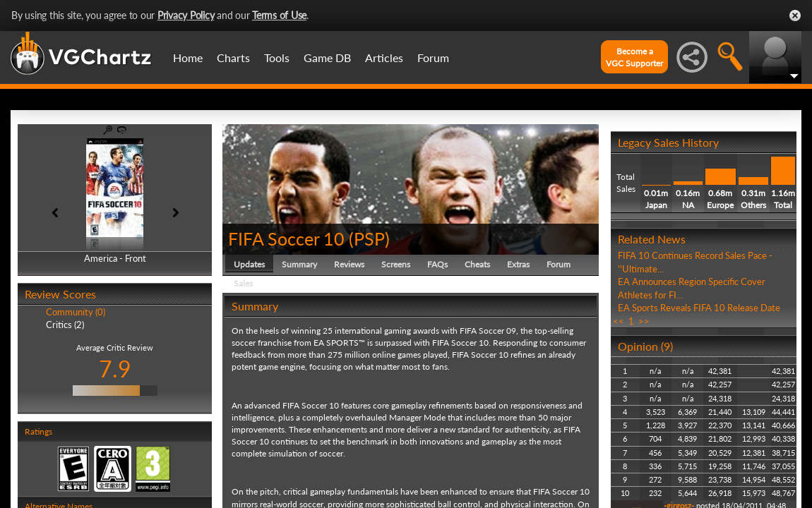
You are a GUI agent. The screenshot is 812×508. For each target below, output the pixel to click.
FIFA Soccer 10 (286, 238)
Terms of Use (279, 15)
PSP (369, 238)
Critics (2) (65, 325)
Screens (396, 264)
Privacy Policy (186, 15)
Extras (518, 264)
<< (619, 321)
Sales (243, 283)
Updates (249, 264)
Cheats (477, 264)
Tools (277, 58)
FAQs (437, 264)
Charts (233, 58)
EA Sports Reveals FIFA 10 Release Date (699, 308)
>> (644, 321)
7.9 (115, 369)
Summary (299, 264)
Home (188, 58)
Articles (384, 58)
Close (795, 16)
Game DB (327, 58)
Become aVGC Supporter (634, 57)
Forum (433, 58)
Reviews (349, 264)
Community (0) (76, 312)
